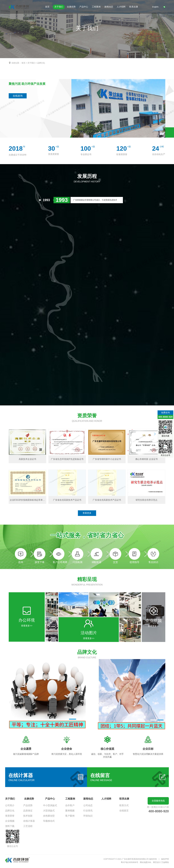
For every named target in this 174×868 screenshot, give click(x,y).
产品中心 (84, 7)
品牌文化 (41, 63)
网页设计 (157, 862)
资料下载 (10, 826)
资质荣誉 (10, 816)
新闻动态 (109, 7)
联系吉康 (134, 7)
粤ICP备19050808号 (130, 862)
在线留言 (124, 811)
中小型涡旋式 (50, 805)
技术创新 (28, 816)
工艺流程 (28, 826)
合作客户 (70, 805)
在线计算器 (29, 821)
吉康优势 (71, 7)
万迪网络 (165, 862)
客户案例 (70, 816)
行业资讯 (88, 811)
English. (156, 7)
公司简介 (10, 805)
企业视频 (10, 821)
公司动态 (88, 805)
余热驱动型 (49, 816)
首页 (47, 7)
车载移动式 (49, 821)
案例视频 (70, 811)
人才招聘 (121, 7)
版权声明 (165, 859)
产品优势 (28, 805)
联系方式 (124, 805)
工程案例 (96, 7)
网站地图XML (146, 862)
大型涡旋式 (49, 811)
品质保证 (28, 811)
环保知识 (88, 816)
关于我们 (59, 7)
